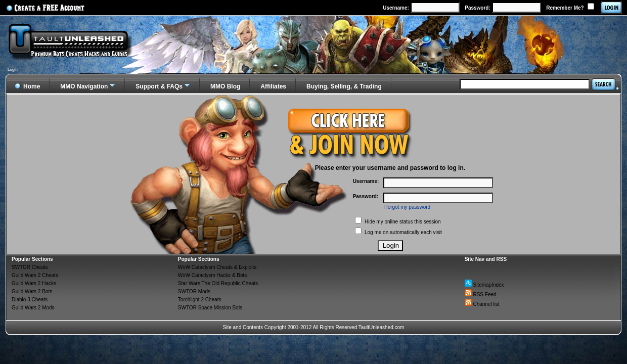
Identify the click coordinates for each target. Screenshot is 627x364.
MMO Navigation (84, 86)
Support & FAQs (159, 86)
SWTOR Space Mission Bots (210, 308)
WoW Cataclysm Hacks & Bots (213, 275)
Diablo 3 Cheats (30, 300)
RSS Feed (481, 294)
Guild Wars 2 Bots (32, 291)
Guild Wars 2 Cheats (35, 275)
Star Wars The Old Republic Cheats (218, 283)
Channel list (482, 304)
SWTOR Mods (194, 291)
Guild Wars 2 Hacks (34, 283)
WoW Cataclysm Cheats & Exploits (217, 267)
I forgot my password (407, 207)
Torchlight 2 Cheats (200, 300)
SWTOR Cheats (30, 267)
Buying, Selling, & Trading (344, 86)
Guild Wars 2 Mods (33, 308)
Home (27, 85)
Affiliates (273, 86)
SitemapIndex (484, 285)
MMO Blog (225, 86)
